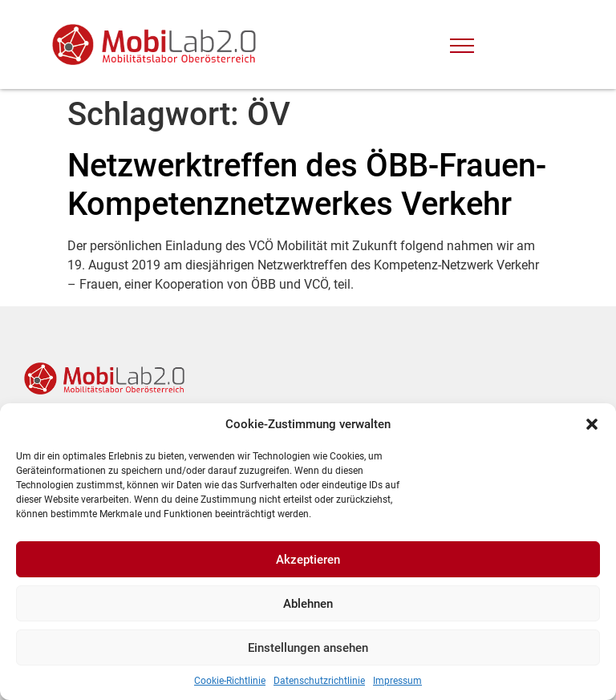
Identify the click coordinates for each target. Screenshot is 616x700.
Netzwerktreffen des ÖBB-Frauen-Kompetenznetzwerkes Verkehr (307, 185)
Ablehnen (308, 604)
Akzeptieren (308, 560)
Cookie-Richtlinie (230, 681)
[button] (592, 424)
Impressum (397, 681)
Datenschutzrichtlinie (319, 681)
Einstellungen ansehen (308, 648)
